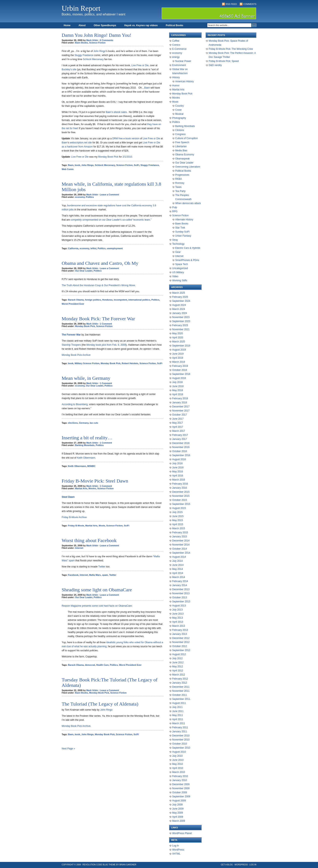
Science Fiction (97, 43)
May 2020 (178, 333)
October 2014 (180, 549)
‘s (121, 220)
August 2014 (179, 557)
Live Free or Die (140, 65)
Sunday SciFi (182, 232)
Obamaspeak (182, 159)
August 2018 (179, 378)
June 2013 (178, 614)
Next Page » (68, 749)
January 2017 (180, 439)
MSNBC (91, 466)
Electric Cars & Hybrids (188, 248)
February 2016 (180, 484)
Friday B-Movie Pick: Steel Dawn (95, 481)
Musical (179, 114)
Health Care (102, 665)
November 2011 (181, 691)
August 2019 (179, 350)
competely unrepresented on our (88, 220)
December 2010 (181, 736)
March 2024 (179, 309)
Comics (176, 45)
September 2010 (181, 748)
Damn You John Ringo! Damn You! (96, 35)
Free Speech (182, 142)
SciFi (136, 165)
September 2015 (181, 504)
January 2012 (180, 683)
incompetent (120, 300)
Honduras (107, 300)
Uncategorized (180, 268)
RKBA (179, 179)
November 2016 (181, 447)
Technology (178, 244)
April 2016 (178, 476)
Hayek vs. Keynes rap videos (141, 25)
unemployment (115, 248)
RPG (175, 211)
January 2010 (180, 780)
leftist (93, 248)
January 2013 (180, 634)
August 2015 (179, 508)
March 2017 (179, 431)
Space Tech (182, 264)
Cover (178, 110)
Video (175, 276)
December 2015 (181, 492)
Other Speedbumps (105, 25)
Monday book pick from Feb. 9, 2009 (106, 345)
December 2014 (181, 541)
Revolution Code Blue (95, 865)
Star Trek (180, 228)
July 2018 (177, 382)
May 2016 (178, 472)
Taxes (178, 187)
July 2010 (177, 756)
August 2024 (179, 305)
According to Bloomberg (75, 404)
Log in (176, 846)
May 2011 (178, 715)
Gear (178, 252)
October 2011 (180, 695)
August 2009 (179, 801)
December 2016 (181, 443)
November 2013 (181, 593)
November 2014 (181, 545)
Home (67, 25)
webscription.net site (81, 143)
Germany (84, 423)
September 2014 (181, 553)
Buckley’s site (69, 69)
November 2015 (181, 496)
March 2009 (179, 821)
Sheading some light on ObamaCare (97, 590)
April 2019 (178, 358)
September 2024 (181, 301)
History (176, 77)
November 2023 (181, 317)
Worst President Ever (73, 304)
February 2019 (180, 366)
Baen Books (82, 43)
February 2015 (180, 532)
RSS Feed (231, 4)
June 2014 (178, 565)
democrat (90, 665)
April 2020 (178, 338)
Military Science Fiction (87, 363)
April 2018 (178, 394)
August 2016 (179, 459)
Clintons (180, 130)
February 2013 (180, 630)
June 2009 (178, 809)
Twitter (102, 567)
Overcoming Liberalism (188, 167)
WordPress (178, 850)
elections (73, 423)
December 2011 (181, 687)
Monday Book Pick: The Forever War (98, 319)
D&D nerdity (215, 65)
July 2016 (177, 463)
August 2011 (179, 703)
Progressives (182, 175)
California (73, 248)
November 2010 (181, 740)
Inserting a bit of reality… (87, 438)
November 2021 (181, 329)
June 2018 (178, 386)
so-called (127, 220)
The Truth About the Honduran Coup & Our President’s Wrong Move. (99, 285)
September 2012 (181, 650)
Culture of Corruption (186, 138)
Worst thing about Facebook (89, 540)
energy (176, 57)
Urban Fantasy (183, 236)
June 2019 (178, 354)
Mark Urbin (92, 40)
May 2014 (178, 569)
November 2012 (181, 642)
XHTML (176, 854)
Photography (179, 118)
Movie (102, 526)
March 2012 (179, 675)
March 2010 (179, 772)
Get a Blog (227, 865)
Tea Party (180, 191)
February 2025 (180, 297)
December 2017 (181, 407)
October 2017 (180, 415)
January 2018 (180, 403)
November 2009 (181, 788)
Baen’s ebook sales (116, 112)
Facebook (73, 575)
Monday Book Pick (108, 157)
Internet (79, 548)
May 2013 (178, 618)
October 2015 (180, 500)
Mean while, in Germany (86, 378)
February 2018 (180, 398)
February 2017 (180, 435)
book (77, 165)
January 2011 (180, 732)
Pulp (175, 207)
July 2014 (177, 561)
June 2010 (178, 760)
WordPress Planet (182, 833)
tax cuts (94, 423)
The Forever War (71, 335)
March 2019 (179, 362)
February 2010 (180, 776)
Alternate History (184, 220)
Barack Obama (76, 300)
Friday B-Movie (76, 526)
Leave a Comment (109, 195)
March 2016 (179, 480)
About (82, 25)
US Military (178, 272)
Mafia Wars (95, 575)
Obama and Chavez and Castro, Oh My (100, 263)
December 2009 (181, 784)
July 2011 (177, 707)
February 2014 (180, 581)
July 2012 (177, 658)
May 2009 (178, 813)
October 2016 (180, 451)
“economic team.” (142, 220)
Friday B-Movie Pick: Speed (224, 61)
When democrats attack (188, 203)
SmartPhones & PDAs (187, 260)
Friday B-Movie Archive (74, 517)
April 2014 (178, 573)
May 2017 (178, 423)
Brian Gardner (128, 865)
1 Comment (106, 324)
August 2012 (179, 654)
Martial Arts (81, 488)
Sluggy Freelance (84, 55)
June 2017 (178, 419)
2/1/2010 (127, 157)
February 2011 (180, 727)
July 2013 (177, 610)
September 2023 (181, 321)
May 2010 (178, 764)
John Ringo (100, 51)
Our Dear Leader (84, 271)
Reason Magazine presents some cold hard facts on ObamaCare (97, 606)
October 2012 (180, 646)
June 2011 (178, 711)
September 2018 (181, 374)
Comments (250, 4)
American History (184, 81)
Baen (147, 88)
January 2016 (180, 488)
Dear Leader (113, 220)
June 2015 (178, 516)
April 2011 (178, 719)
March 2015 (179, 528)
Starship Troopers (71, 345)
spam (105, 575)
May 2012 (178, 667)
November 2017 (181, 411)
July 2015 (177, 512)
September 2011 (181, 699)
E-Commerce (179, 49)
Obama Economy (185, 155)
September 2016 (181, 455)
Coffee (176, 41)
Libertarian (181, 146)
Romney (180, 183)
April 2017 (178, 427)
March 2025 (179, 293)
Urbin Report (81, 8)
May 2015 (178, 520)
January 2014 (180, 585)
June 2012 (178, 662)
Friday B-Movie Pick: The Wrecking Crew (231, 49)
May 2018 (178, 390)
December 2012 (181, 638)
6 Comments (106, 40)
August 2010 (179, 752)
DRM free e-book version (125, 139)
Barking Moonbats (85, 445)
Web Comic (68, 169)
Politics (90, 197)
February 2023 (180, 325)
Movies (92, 488)
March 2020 (179, 342)
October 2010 (180, 744)
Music (175, 102)
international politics (139, 300)
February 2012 (180, 679)
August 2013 (179, 606)
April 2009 (178, 817)
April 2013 (178, 622)
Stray (175, 240)
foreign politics (93, 300)
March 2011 (179, 723)
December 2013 (181, 589)
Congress (180, 134)
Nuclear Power (183, 61)
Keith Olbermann (86, 458)
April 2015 (178, 524)
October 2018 (180, 370)
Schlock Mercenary (93, 59)
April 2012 (178, 671)
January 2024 (180, 313)
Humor (176, 86)
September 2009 (181, 797)
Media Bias (181, 150)
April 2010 (178, 768)
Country (179, 106)
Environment (179, 65)
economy (80, 197)
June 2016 (178, 468)
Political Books (174, 25)
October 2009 (180, 792)
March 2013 (179, 626)
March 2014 (179, 577)
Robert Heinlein (130, 363)
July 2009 (177, 805)
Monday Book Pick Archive (76, 355)
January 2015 (180, 537)
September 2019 (181, 346)
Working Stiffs (180, 280)
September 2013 (181, 602)
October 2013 (180, 597)
